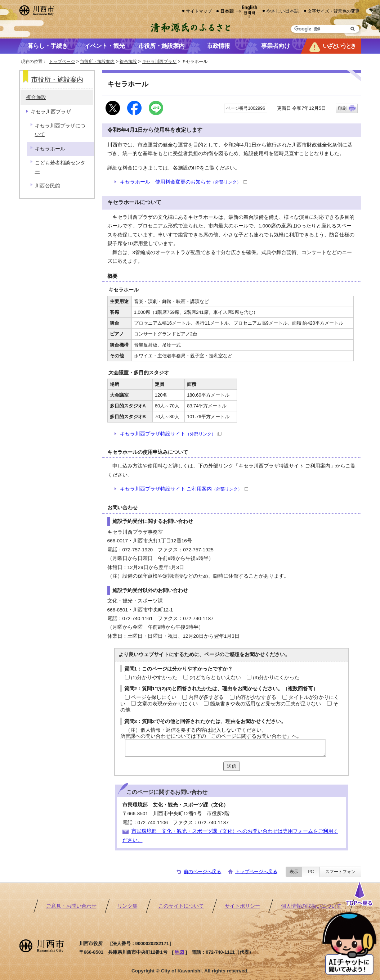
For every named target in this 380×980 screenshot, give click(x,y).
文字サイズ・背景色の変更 (334, 11)
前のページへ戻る (202, 871)
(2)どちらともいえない (215, 678)
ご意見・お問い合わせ (71, 906)
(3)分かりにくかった (276, 678)
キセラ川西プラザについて (60, 130)
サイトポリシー (242, 906)
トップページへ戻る (256, 871)
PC (311, 872)
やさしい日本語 (283, 11)
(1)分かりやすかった (154, 678)
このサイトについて (181, 906)
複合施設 (128, 62)
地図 (179, 952)
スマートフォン (340, 872)
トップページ (62, 62)
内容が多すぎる (206, 697)
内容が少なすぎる (256, 697)
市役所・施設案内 (97, 62)
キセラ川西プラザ (159, 62)
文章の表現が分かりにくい (167, 704)
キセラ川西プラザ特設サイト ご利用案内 (184, 489)
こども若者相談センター (60, 167)
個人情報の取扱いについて (311, 906)
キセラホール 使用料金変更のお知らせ (184, 182)
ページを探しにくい (154, 697)
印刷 (342, 108)
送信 (232, 766)
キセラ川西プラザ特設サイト (171, 434)
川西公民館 (48, 186)
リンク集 (128, 906)
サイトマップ (199, 11)
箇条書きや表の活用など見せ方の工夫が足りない (265, 704)
